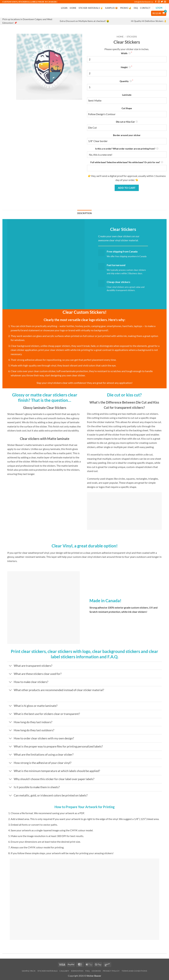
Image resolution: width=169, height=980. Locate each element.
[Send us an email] (165, 2)
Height (126, 67)
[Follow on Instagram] (159, 2)
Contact (145, 8)
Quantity (126, 81)
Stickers (132, 37)
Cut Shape (127, 108)
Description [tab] (84, 213)
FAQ (136, 8)
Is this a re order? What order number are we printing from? (127, 149)
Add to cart (127, 188)
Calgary (64, 971)
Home (73, 8)
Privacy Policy (111, 971)
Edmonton (77, 971)
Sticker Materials (48, 971)
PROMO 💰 (126, 8)
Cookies (96, 971)
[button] (64, 8)
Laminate (127, 95)
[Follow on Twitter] (162, 2)
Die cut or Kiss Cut (127, 122)
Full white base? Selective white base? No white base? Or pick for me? (127, 162)
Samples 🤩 (111, 8)
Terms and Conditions (134, 971)
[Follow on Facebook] (156, 2)
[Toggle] (10, 666)
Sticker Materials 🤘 (91, 8)
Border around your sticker (127, 135)
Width (126, 53)
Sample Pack (29, 971)
